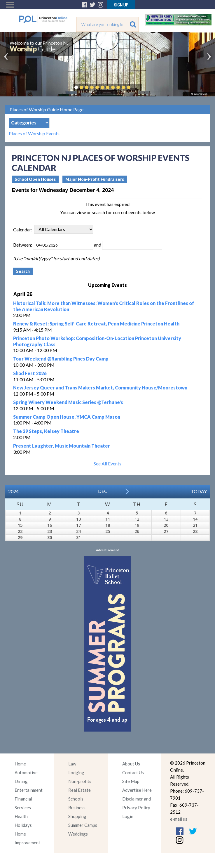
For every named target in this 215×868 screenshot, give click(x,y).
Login (128, 816)
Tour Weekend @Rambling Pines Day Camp (61, 359)
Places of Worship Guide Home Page (47, 109)
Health (21, 816)
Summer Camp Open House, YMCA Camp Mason (67, 417)
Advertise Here (137, 790)
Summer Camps (83, 825)
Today (199, 491)
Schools (76, 799)
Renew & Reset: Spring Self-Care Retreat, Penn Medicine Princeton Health (96, 324)
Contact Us (133, 772)
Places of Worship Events (34, 134)
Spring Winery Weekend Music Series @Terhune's (68, 402)
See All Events (107, 464)
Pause (137, 87)
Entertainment (29, 790)
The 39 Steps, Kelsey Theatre (46, 431)
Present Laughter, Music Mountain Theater (62, 446)
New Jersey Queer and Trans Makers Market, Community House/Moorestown (100, 388)
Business (77, 808)
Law (72, 764)
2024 (13, 491)
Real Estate (79, 790)
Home (20, 764)
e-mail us (179, 819)
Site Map (131, 781)
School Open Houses (35, 179)
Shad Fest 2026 (30, 373)
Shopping (77, 816)
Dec (103, 491)
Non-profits (80, 781)
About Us (131, 764)
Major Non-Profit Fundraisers (95, 179)
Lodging (76, 772)
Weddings (78, 834)
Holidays (23, 825)
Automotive (26, 772)
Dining (21, 781)
